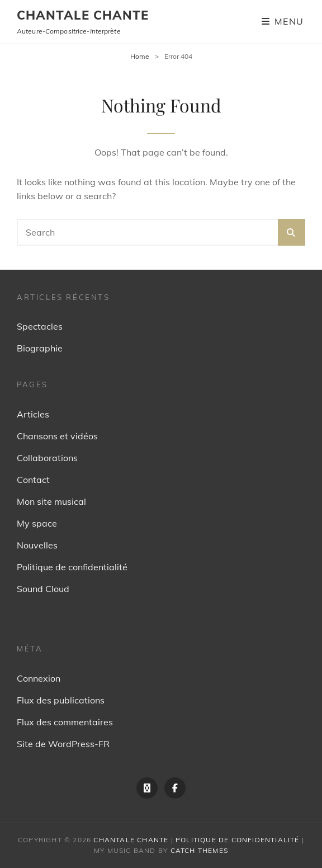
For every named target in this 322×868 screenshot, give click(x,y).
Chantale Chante (83, 15)
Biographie (40, 348)
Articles (33, 414)
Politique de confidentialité (72, 567)
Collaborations (47, 458)
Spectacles (40, 326)
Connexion (39, 678)
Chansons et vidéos (57, 436)
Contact (33, 480)
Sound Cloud (43, 589)
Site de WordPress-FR (63, 744)
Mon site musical (51, 501)
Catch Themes (199, 850)
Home (140, 56)
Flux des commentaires (65, 722)
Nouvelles (37, 545)
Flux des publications (61, 700)
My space (37, 523)
